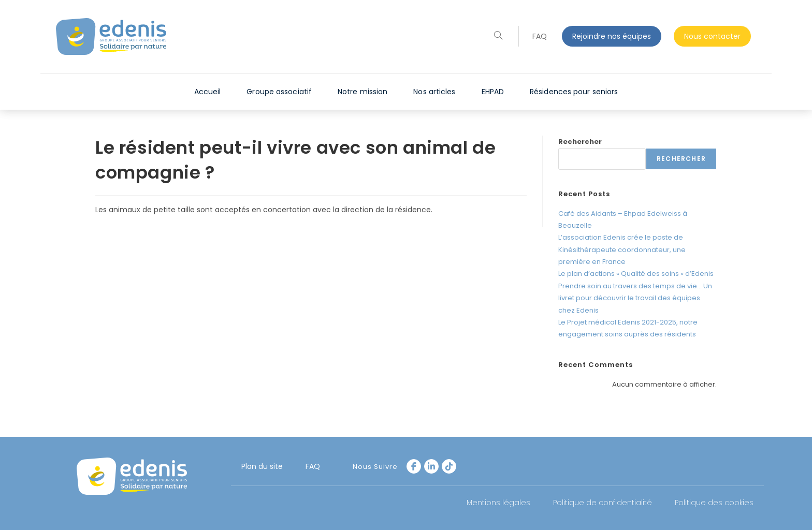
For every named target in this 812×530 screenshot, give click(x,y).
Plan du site (262, 466)
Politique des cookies (714, 503)
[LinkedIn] (431, 466)
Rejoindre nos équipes (612, 36)
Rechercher (580, 142)
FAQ (540, 36)
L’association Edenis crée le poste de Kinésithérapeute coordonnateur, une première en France (622, 249)
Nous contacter (712, 36)
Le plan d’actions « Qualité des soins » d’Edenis (636, 274)
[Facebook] (414, 466)
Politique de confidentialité (603, 503)
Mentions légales (498, 503)
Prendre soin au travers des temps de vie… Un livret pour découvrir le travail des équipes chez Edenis (635, 298)
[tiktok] (449, 466)
